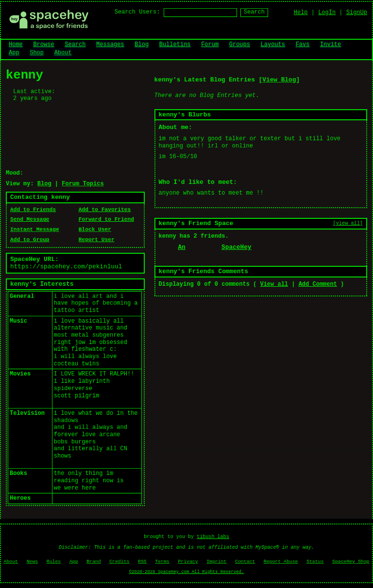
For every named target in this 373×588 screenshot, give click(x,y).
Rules (54, 562)
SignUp (357, 13)
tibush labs (213, 537)
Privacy (188, 562)
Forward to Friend (106, 219)
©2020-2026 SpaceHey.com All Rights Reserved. (186, 572)
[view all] (348, 223)
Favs (303, 45)
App (14, 53)
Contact (245, 562)
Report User (97, 240)
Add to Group (30, 240)
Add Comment (318, 284)
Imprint (216, 562)
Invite (331, 45)
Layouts (273, 45)
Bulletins (175, 45)
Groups (240, 45)
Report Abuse (281, 562)
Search (254, 12)
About (63, 53)
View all (274, 284)
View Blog (279, 80)
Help (301, 13)
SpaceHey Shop (351, 562)
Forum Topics (83, 184)
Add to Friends (33, 210)
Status (315, 562)
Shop (37, 53)
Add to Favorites (105, 210)
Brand (93, 562)
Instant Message (35, 229)
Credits (119, 562)
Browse (43, 45)
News (33, 562)
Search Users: (137, 12)
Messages (110, 45)
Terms (162, 562)
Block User (95, 229)
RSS (142, 562)
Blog (142, 45)
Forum (210, 45)
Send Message (30, 219)
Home (16, 45)
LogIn (327, 13)
